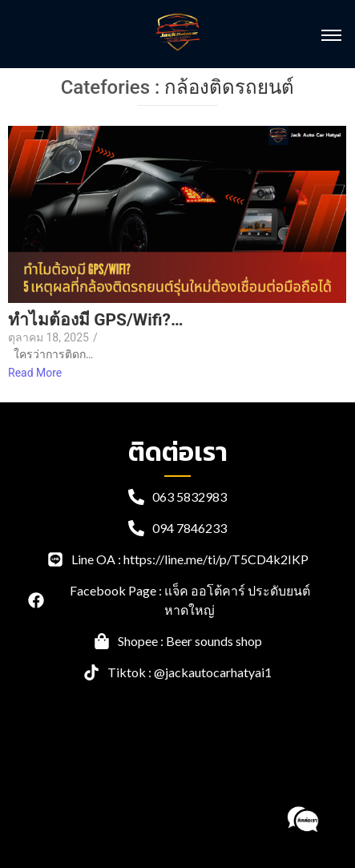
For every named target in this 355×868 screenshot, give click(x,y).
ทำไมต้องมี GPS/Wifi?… (96, 320)
